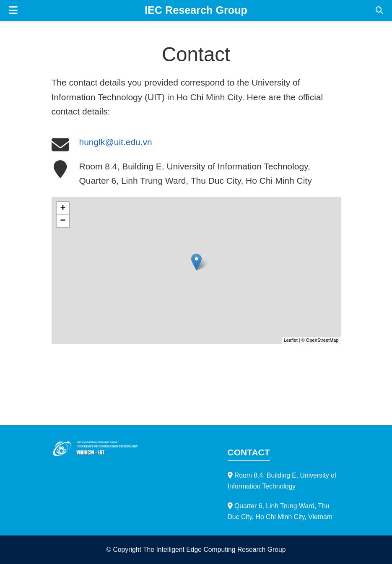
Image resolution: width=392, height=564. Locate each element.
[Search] (379, 11)
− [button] (63, 221)
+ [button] (63, 208)
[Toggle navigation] (13, 10)
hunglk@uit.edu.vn (116, 142)
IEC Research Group (196, 10)
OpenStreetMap (322, 340)
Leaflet (291, 340)
